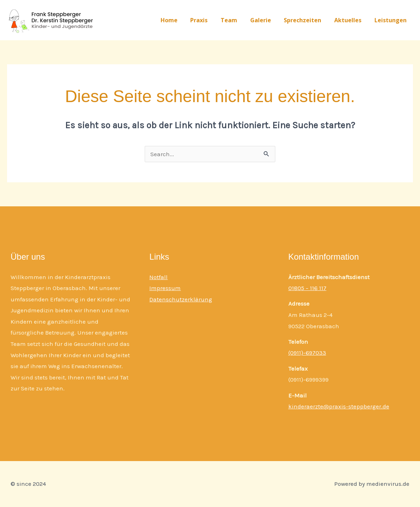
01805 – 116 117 (307, 288)
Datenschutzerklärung (181, 299)
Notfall (158, 277)
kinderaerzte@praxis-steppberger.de (339, 406)
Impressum (165, 288)
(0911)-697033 (307, 353)
